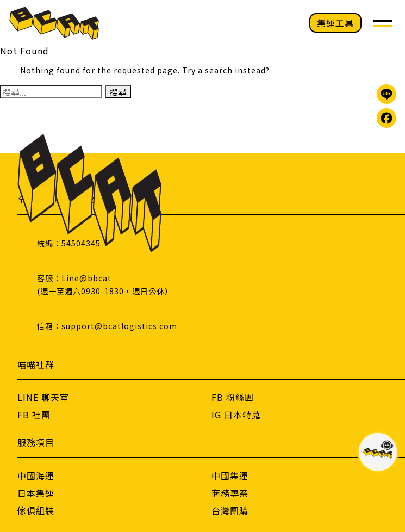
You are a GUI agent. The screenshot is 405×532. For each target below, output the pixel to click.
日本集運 (36, 493)
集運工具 (335, 23)
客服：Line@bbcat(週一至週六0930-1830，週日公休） (105, 284)
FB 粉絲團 (233, 397)
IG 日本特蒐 (236, 415)
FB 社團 (34, 415)
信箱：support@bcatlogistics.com (107, 326)
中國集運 (230, 475)
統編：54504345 (69, 243)
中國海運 (36, 475)
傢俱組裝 (36, 510)
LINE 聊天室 (43, 397)
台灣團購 (230, 510)
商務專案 (230, 493)
